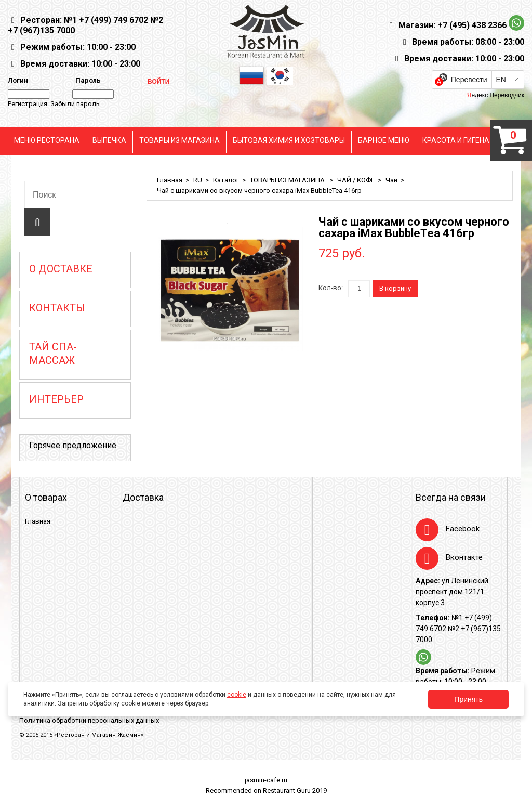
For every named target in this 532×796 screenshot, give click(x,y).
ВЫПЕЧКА (109, 140)
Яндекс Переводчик (496, 95)
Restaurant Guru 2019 (295, 791)
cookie (237, 695)
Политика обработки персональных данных (89, 720)
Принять (468, 699)
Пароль (87, 80)
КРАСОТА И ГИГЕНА (456, 140)
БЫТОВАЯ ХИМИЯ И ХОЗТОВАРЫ (289, 140)
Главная (170, 180)
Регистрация (28, 104)
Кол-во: (331, 288)
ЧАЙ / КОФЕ (356, 180)
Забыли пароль (75, 104)
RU (198, 180)
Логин (18, 80)
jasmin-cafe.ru (266, 780)
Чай (391, 180)
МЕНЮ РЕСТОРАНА (47, 140)
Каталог (226, 180)
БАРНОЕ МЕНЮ (384, 140)
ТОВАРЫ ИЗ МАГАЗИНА (179, 140)
